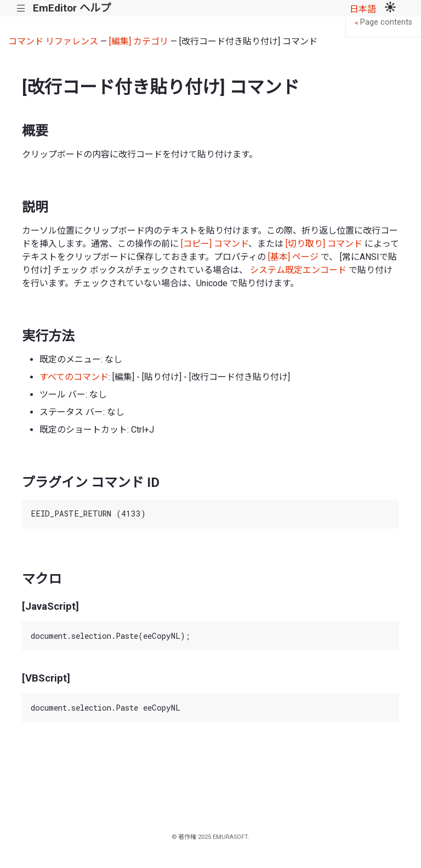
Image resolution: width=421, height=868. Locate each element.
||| (21, 8)
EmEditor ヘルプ (72, 8)
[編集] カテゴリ (139, 41)
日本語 (363, 9)
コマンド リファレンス (53, 41)
